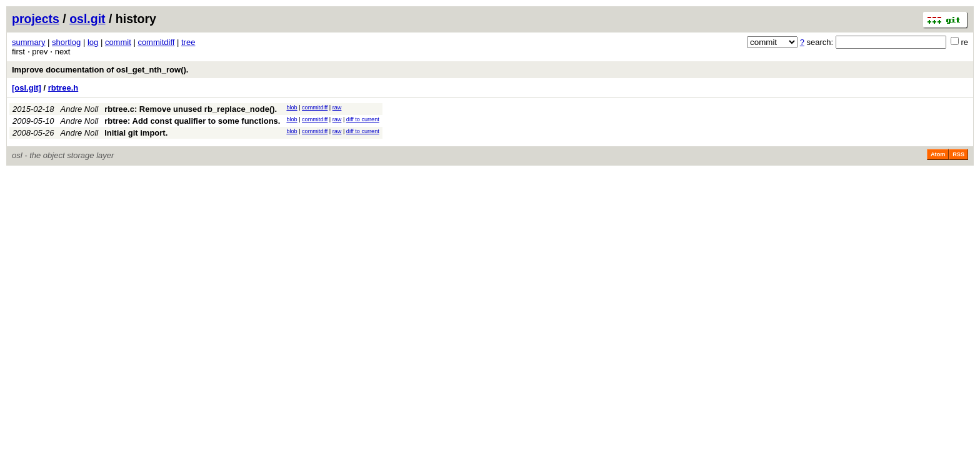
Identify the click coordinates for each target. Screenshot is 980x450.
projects (36, 19)
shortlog (66, 42)
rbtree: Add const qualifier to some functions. (192, 121)
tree (188, 42)
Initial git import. (136, 133)
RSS (958, 154)
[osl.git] (27, 88)
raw (337, 107)
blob (292, 107)
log (93, 42)
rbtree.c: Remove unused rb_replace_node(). (191, 109)
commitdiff (156, 42)
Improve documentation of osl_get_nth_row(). (100, 70)
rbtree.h (63, 88)
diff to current (363, 119)
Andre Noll (80, 109)
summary (28, 42)
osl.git (87, 19)
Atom (938, 154)
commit (118, 42)
